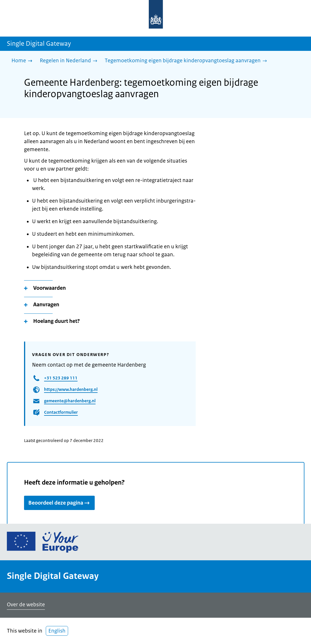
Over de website (26, 605)
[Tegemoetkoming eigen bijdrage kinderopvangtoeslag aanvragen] (187, 61)
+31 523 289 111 (61, 378)
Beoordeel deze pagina (59, 503)
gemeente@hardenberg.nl (70, 401)
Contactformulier (61, 412)
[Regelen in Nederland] (70, 61)
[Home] (23, 61)
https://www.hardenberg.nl (71, 389)
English (57, 631)
